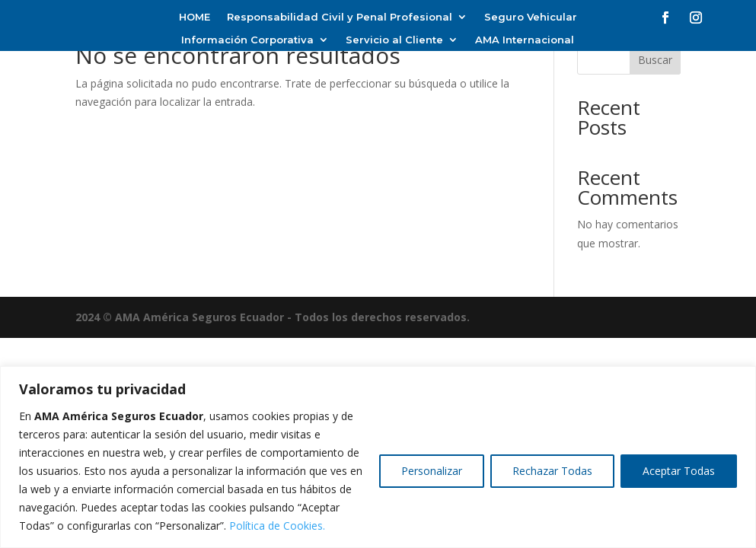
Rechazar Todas (552, 471)
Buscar (655, 60)
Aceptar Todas (679, 471)
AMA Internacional (525, 40)
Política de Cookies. (277, 526)
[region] (378, 457)
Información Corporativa (247, 40)
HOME (195, 17)
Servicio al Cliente (394, 40)
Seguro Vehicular (531, 17)
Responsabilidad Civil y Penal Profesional (340, 17)
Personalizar (432, 471)
